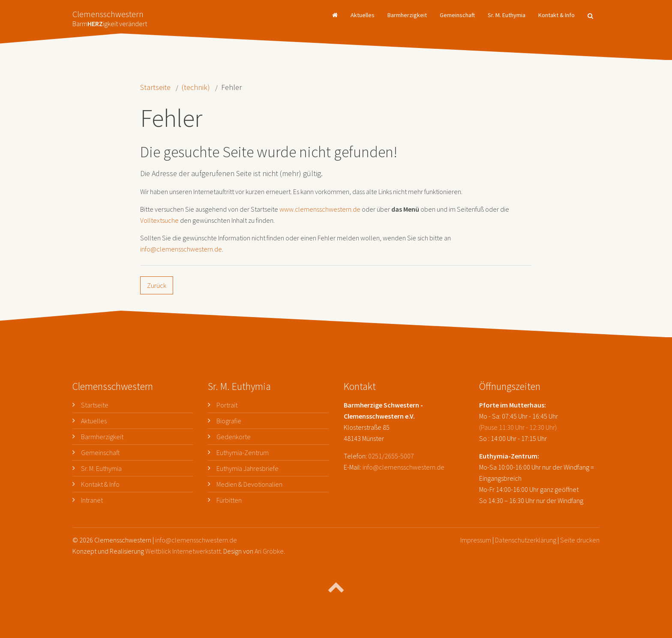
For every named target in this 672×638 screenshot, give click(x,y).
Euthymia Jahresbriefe (247, 468)
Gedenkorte (234, 437)
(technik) (196, 87)
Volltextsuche (159, 220)
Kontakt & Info (556, 15)
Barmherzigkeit (407, 15)
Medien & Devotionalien (249, 484)
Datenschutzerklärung (526, 540)
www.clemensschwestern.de (320, 209)
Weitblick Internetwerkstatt (183, 551)
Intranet (92, 500)
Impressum (476, 540)
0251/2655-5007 (391, 456)
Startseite (155, 87)
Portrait (227, 405)
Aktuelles (363, 15)
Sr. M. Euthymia (507, 15)
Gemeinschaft (457, 15)
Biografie (229, 421)
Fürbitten (229, 500)
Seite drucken (580, 540)
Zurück (157, 285)
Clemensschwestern (110, 16)
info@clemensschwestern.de (181, 249)
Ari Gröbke (269, 551)
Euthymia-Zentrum (243, 452)
